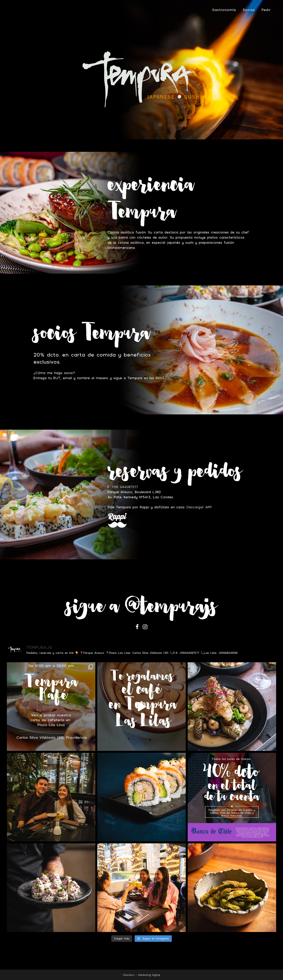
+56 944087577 (125, 487)
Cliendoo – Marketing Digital (141, 975)
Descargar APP (199, 507)
